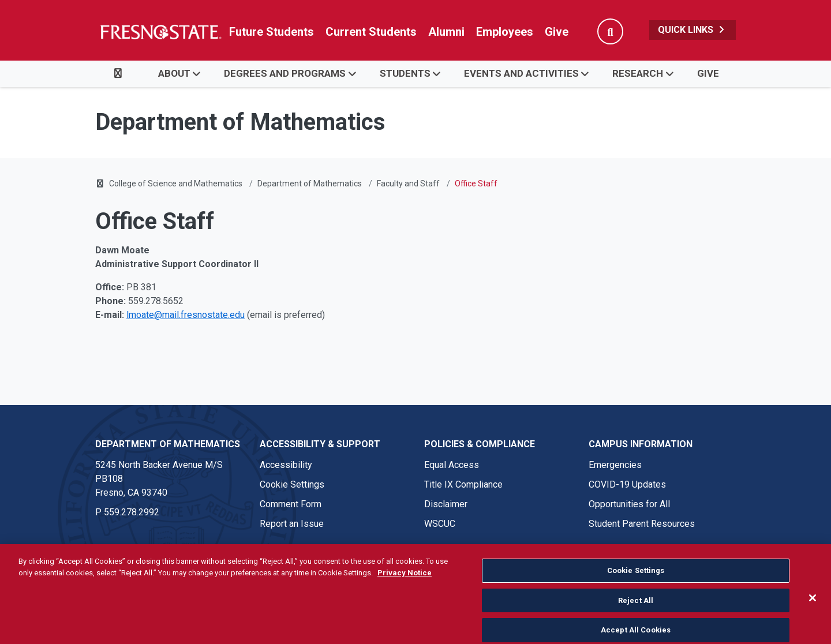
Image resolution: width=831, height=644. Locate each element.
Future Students (272, 32)
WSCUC (440, 524)
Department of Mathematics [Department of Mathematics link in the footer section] (168, 444)
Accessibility (286, 465)
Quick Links (692, 30)
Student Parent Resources (642, 524)
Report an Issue (292, 524)
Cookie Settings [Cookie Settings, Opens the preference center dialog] (636, 585)
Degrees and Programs (285, 73)
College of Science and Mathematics (176, 184)
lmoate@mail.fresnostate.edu (186, 315)
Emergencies (615, 465)
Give (557, 32)
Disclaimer (446, 504)
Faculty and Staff (408, 184)
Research (638, 73)
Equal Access (452, 465)
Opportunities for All (629, 504)
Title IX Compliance (463, 484)
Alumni (446, 32)
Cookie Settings (292, 484)
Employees (505, 32)
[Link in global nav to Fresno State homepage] (160, 32)
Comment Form (291, 504)
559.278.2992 (132, 512)
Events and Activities (521, 73)
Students (405, 73)
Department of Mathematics (310, 184)
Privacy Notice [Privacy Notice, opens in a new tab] (405, 587)
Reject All (636, 615)
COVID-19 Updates (627, 484)
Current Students (371, 32)
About (174, 73)
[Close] (813, 613)
